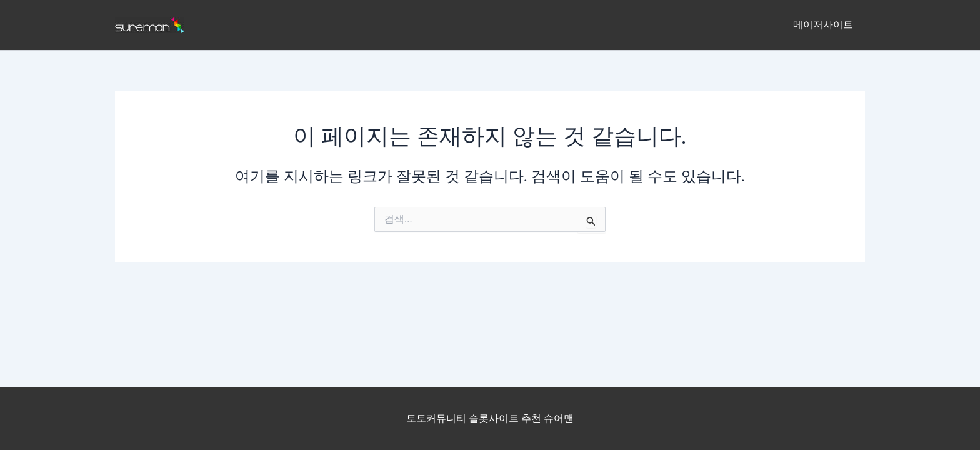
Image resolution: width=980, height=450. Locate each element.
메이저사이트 (825, 25)
